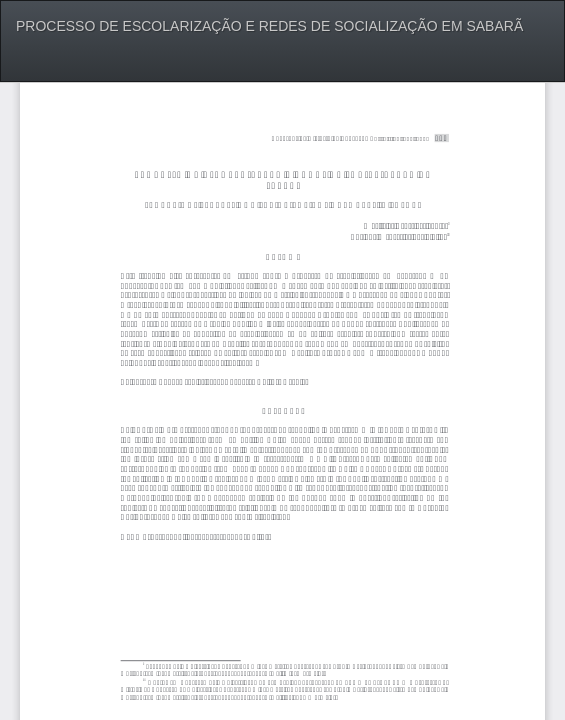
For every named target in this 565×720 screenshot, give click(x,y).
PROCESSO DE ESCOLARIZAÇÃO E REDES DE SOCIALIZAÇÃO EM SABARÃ (275, 26)
